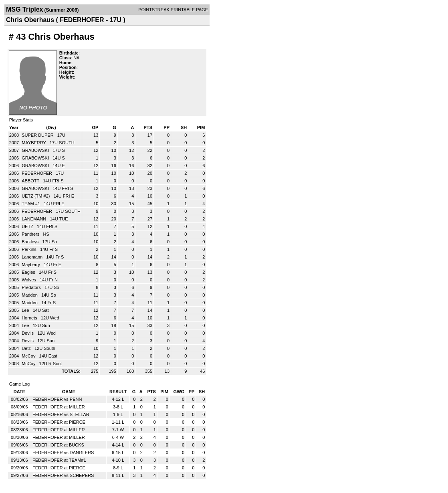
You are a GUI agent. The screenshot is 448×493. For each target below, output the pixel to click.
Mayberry (31, 265)
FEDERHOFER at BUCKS (58, 445)
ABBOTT (31, 181)
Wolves (29, 280)
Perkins (30, 249)
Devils (28, 333)
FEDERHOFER (37, 173)
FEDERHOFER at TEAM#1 (59, 460)
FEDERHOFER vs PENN (57, 399)
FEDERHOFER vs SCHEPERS (63, 475)
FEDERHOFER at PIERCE (59, 422)
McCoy (29, 356)
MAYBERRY (34, 143)
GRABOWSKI (36, 150)
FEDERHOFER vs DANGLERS (63, 453)
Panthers (31, 234)
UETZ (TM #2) (36, 196)
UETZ (28, 226)
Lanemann (33, 257)
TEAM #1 (31, 204)
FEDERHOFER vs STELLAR (61, 414)
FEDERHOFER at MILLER (59, 407)
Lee (26, 310)
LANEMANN (34, 219)
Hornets (30, 318)
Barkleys (31, 242)
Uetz (27, 348)
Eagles (29, 272)
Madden (30, 295)
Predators (32, 287)
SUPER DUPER (38, 135)
